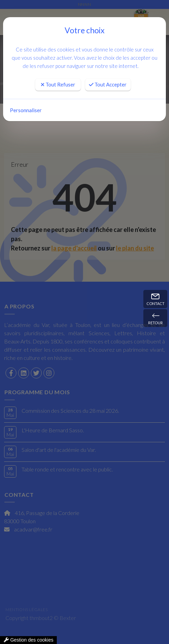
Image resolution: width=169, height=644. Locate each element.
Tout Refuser (58, 84)
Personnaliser (26, 110)
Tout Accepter (108, 84)
